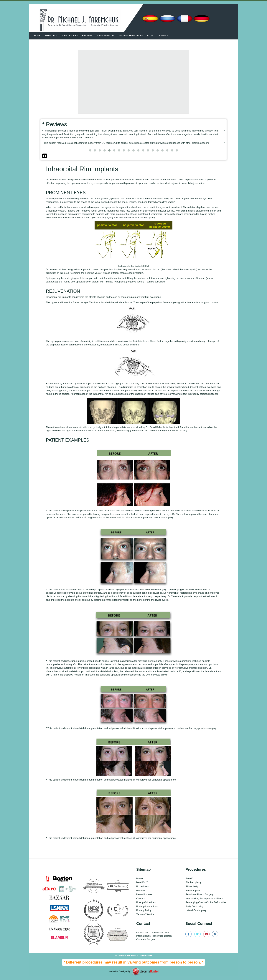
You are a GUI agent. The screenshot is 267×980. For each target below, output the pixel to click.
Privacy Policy (144, 914)
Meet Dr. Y (51, 36)
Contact (163, 36)
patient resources (131, 36)
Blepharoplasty (193, 886)
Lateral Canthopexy (196, 914)
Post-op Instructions (147, 910)
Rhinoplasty (192, 890)
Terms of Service (145, 918)
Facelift (189, 882)
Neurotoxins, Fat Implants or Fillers (204, 902)
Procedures (70, 36)
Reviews (87, 36)
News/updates (106, 36)
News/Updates (144, 898)
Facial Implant (193, 894)
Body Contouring (194, 910)
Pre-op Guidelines (146, 906)
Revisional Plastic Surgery (199, 898)
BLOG (150, 36)
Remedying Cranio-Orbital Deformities (206, 906)
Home (37, 36)
